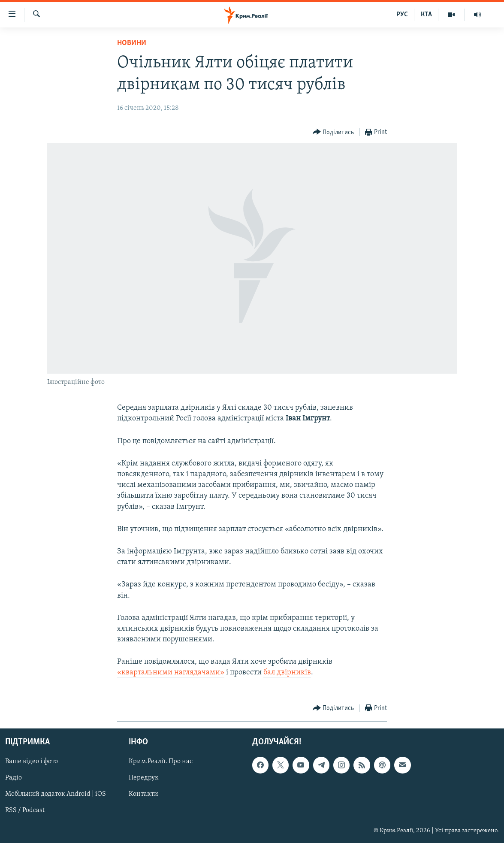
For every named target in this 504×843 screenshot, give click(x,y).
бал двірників (287, 672)
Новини (132, 43)
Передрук (144, 778)
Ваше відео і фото (32, 761)
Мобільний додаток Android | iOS (56, 794)
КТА (426, 15)
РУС (402, 15)
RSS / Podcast (25, 810)
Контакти (143, 794)
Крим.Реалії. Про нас (161, 761)
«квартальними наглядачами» (171, 672)
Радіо (14, 778)
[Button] (333, 132)
